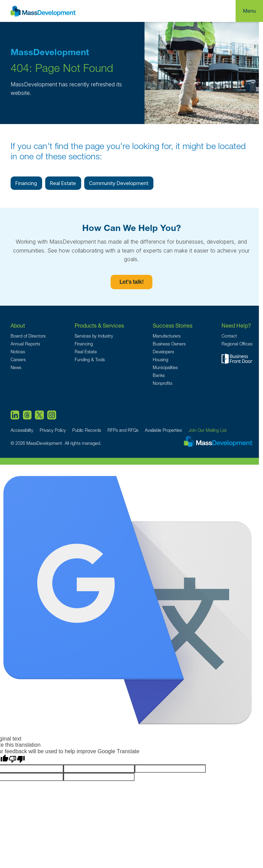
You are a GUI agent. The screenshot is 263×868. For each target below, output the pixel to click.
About (18, 325)
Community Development (119, 183)
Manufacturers (167, 336)
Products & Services (99, 325)
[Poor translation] (17, 759)
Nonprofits (162, 383)
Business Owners (169, 344)
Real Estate (63, 183)
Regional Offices (237, 344)
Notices (18, 352)
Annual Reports (25, 344)
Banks (159, 375)
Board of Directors (28, 336)
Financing (26, 183)
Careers (18, 360)
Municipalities (165, 368)
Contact (229, 336)
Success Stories (173, 325)
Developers (163, 352)
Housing (160, 360)
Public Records (87, 430)
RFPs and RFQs (123, 430)
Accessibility (22, 430)
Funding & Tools (90, 360)
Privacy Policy (53, 430)
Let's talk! (131, 283)
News (16, 368)
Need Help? (236, 325)
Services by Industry (94, 336)
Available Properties (163, 430)
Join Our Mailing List (208, 430)
